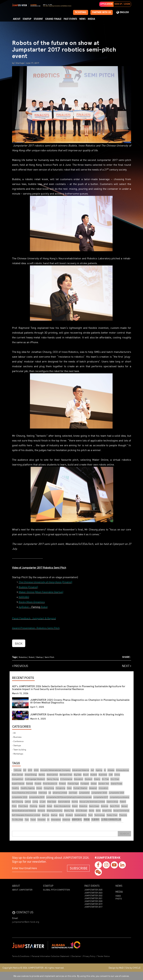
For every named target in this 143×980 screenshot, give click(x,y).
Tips (27, 820)
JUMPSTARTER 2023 (93, 893)
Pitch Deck (23, 806)
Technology (100, 815)
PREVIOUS (20, 666)
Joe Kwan (73, 793)
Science (105, 806)
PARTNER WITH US (102, 12)
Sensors (41, 811)
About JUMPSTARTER (22, 890)
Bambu (42, 775)
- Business (17, 737)
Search (124, 834)
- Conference (18, 741)
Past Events (70, 19)
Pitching (33, 806)
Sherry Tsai (69, 811)
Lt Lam (43, 802)
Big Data (78, 775)
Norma (75, 802)
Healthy (15, 788)
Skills (98, 811)
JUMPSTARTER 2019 (93, 904)
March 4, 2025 (38, 719)
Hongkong (60, 788)
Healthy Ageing (28, 788)
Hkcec (39, 788)
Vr (48, 820)
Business (103, 775)
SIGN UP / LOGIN (122, 4)
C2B (111, 775)
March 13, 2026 (20, 693)
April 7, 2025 (37, 707)
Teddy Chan (112, 815)
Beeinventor (52, 775)
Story (61, 815)
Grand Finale (53, 19)
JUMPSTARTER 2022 (93, 895)
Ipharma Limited (60, 793)
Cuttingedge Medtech (35, 779)
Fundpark (85, 784)
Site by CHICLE (133, 968)
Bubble (94, 775)
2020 (36, 770)
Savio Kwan (94, 806)
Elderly (97, 779)
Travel (33, 820)
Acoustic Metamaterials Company (55, 770)
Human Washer (80, 788)
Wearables (56, 820)
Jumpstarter (84, 793)
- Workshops (18, 754)
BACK (19, 643)
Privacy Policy (89, 956)
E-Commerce (66, 779)
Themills (123, 815)
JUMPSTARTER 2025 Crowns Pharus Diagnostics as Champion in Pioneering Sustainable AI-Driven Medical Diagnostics (80, 701)
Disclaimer (76, 956)
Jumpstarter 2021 (116, 793)
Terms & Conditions (21, 956)
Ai (105, 770)
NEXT (127, 666)
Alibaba (111, 770)
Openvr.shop (112, 802)
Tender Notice (103, 956)
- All (14, 733)
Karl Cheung (17, 802)
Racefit (42, 806)
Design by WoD (116, 968)
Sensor (124, 806)
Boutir (86, 775)
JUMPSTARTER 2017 (93, 907)
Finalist (38, 784)
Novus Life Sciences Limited (92, 802)
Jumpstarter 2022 (20, 797)
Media (91, 19)
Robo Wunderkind (62, 806)
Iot (50, 793)
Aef (92, 770)
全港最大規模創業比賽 (111, 820)
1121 (25, 770)
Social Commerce (121, 811)
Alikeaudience (122, 770)
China (117, 775)
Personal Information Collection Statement (50, 956)
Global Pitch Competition (56, 890)
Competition (18, 779)
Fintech (62, 784)
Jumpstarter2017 (101, 797)
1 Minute (18, 770)
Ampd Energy (31, 775)
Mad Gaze (52, 802)
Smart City (107, 811)
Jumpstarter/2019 (37, 797)
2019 (30, 770)
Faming (36, 607)
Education (79, 779)
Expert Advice (18, 784)
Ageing (99, 770)
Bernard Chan (66, 775)
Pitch (14, 806)
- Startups (17, 745)
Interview (43, 793)
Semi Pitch (49, 657)
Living (35, 802)
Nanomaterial (64, 802)
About (17, 19)
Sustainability (81, 815)
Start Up (46, 815)
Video (118, 896)
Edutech (89, 779)
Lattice (28, 802)
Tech (90, 815)
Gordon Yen (104, 784)
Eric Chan (115, 779)
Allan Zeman (17, 775)
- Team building (19, 749)
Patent (123, 802)
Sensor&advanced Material (24, 811)
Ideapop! (93, 788)
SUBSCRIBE (79, 868)
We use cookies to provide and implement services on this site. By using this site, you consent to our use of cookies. (71, 976)
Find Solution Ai (50, 784)
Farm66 (30, 784)
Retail (50, 806)
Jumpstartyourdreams (119, 797)
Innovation (103, 788)
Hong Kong (49, 788)
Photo (119, 899)
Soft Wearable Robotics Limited (26, 815)
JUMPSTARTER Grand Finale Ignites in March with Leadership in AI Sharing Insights (77, 715)
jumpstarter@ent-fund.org (26, 922)
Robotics (23, 657)
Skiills (92, 811)
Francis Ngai (73, 784)
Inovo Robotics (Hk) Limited (24, 793)
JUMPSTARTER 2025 (93, 890)
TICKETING (81, 12)
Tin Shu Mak (17, 820)
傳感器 (87, 820)
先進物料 (95, 820)
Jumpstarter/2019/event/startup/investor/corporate (69, 797)
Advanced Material (81, 770)
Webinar (66, 820)
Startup (27, 19)
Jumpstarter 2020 (99, 793)
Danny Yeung (53, 779)
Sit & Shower (81, 811)
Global (94, 784)
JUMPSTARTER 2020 (93, 901)
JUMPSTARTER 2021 (93, 898)
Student (38, 19)
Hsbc (69, 788)
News (82, 19)
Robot (31, 657)
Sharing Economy (55, 811)
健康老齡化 (77, 820)
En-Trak (105, 779)
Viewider (41, 820)
